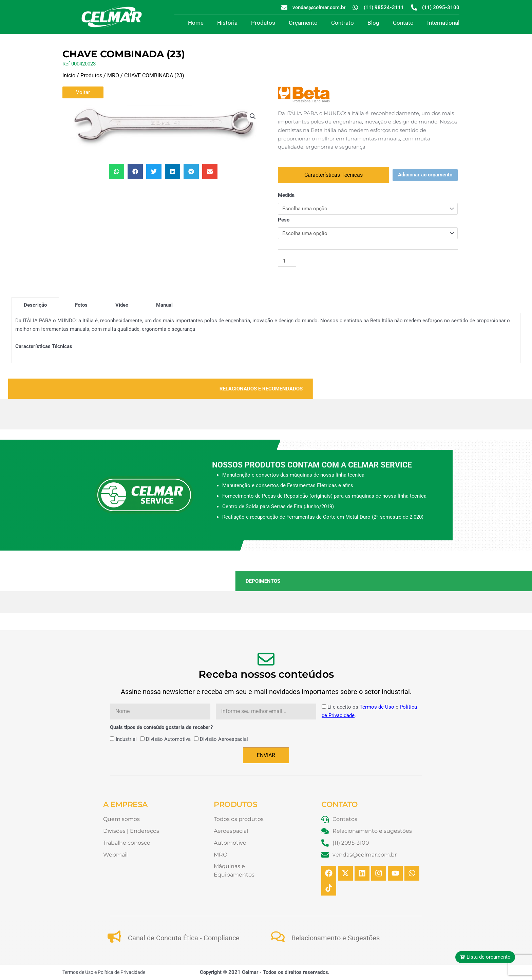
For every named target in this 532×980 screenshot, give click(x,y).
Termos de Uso (377, 707)
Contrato (343, 23)
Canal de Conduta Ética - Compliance (184, 938)
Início (69, 75)
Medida (286, 195)
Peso (284, 220)
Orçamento (303, 23)
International (443, 23)
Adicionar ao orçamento (425, 175)
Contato (403, 23)
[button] (253, 116)
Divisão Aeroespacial (224, 739)
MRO (113, 75)
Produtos (263, 23)
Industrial (126, 739)
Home (196, 23)
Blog (373, 23)
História (227, 23)
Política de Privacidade (121, 972)
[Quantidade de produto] (287, 261)
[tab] (35, 305)
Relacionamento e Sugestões (336, 938)
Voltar (83, 92)
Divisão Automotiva (168, 739)
